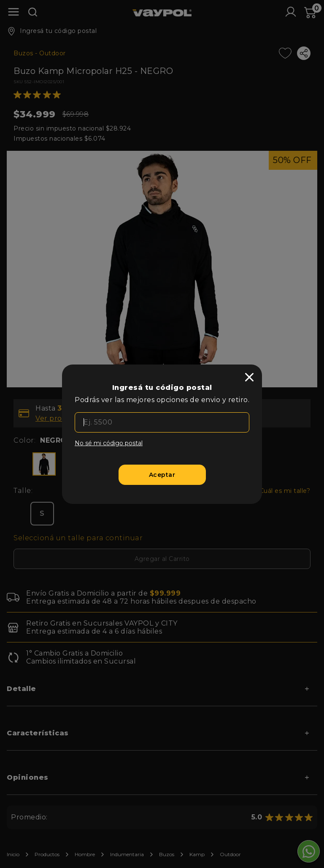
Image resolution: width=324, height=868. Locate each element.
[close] (249, 377)
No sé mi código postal (109, 443)
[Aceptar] (162, 475)
